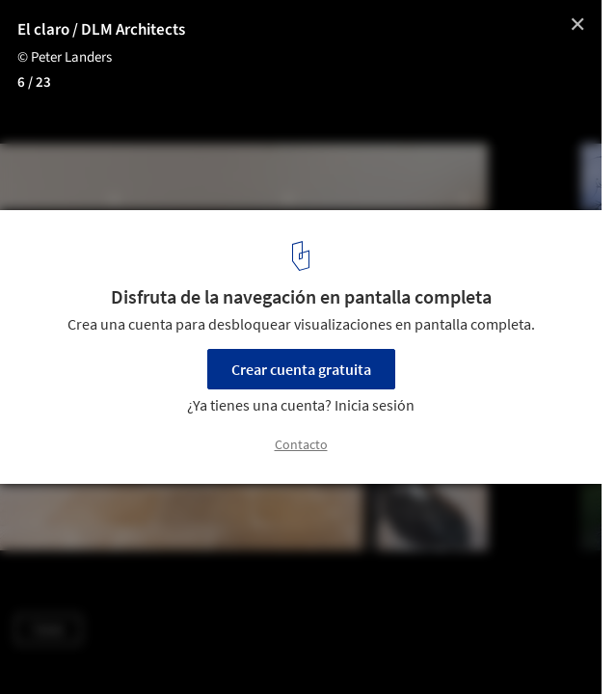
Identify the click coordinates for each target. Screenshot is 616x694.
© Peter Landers (65, 57)
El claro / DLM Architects (101, 30)
